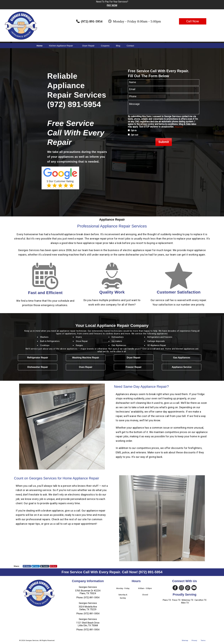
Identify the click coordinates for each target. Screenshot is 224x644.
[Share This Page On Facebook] (27, 566)
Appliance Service (182, 367)
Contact (130, 46)
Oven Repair (86, 367)
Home (40, 46)
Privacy (194, 640)
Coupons (105, 46)
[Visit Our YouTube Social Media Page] (194, 588)
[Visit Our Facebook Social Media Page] (175, 588)
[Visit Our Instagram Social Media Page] (181, 588)
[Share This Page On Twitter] (36, 566)
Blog (118, 46)
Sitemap (185, 640)
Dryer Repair (88, 46)
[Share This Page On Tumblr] (45, 566)
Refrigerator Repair (38, 358)
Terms (203, 640)
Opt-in (134, 130)
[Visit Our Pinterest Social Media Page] (188, 588)
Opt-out (134, 135)
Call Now (193, 21)
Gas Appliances (182, 358)
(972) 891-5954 (151, 572)
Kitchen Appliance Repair (61, 46)
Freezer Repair (134, 367)
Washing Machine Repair (86, 358)
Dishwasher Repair (38, 367)
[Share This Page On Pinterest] (53, 566)
